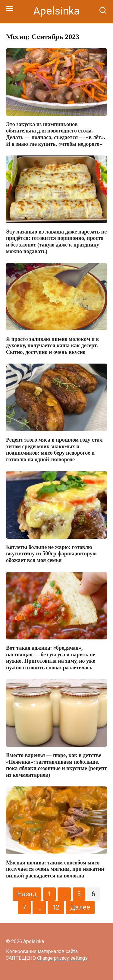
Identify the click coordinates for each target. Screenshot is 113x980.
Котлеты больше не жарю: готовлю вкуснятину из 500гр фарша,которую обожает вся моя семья (51, 554)
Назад (27, 894)
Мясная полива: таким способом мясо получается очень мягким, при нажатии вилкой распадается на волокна (55, 869)
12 (56, 907)
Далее (80, 907)
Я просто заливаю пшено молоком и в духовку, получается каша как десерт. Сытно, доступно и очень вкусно (52, 345)
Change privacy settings (62, 958)
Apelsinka (56, 11)
